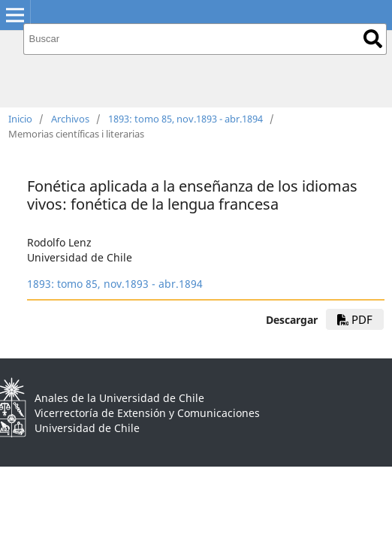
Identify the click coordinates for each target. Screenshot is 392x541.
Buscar (373, 39)
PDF (355, 319)
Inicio (20, 119)
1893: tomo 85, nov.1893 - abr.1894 (185, 119)
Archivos (70, 119)
